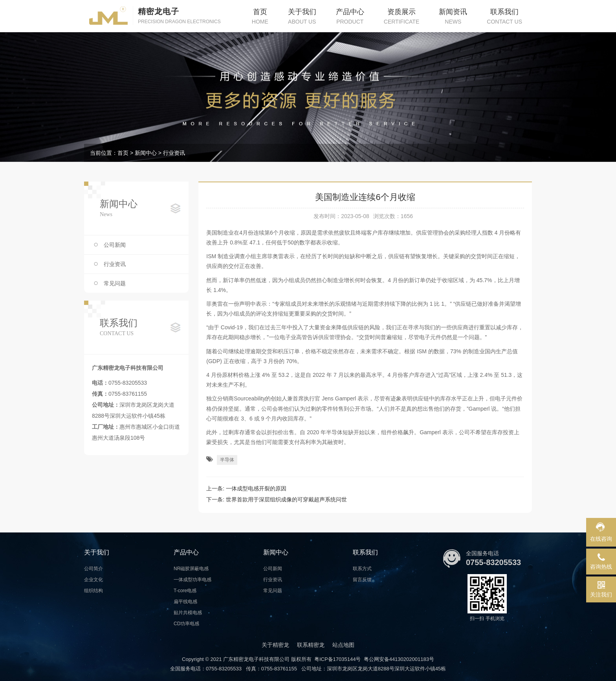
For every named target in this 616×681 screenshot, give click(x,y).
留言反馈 (362, 580)
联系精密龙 (311, 645)
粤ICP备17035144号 (338, 659)
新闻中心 (146, 153)
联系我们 (365, 552)
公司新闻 (115, 245)
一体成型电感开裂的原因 (256, 488)
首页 (123, 153)
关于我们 (97, 552)
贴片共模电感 (188, 613)
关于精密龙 (275, 645)
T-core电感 (185, 591)
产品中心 (186, 552)
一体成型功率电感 (192, 580)
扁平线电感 (185, 602)
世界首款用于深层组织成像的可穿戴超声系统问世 (286, 499)
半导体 (227, 460)
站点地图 (343, 645)
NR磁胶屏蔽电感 (191, 569)
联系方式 (362, 569)
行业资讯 (174, 153)
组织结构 (93, 591)
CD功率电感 (186, 624)
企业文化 (93, 580)
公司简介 (93, 569)
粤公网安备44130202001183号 (399, 659)
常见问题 (115, 283)
